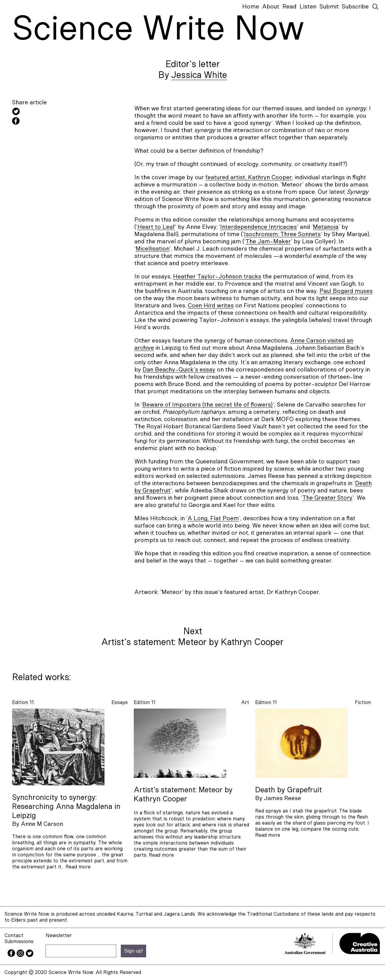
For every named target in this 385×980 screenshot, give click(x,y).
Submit (329, 7)
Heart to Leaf (156, 227)
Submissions (19, 941)
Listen (308, 7)
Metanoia (326, 227)
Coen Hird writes (211, 306)
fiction (363, 702)
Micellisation (152, 249)
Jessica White (199, 75)
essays (120, 702)
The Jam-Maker (268, 242)
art (245, 702)
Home (251, 7)
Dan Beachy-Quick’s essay (179, 370)
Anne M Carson (42, 824)
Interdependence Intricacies (258, 227)
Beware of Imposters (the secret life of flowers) (207, 405)
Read (289, 7)
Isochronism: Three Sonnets (282, 234)
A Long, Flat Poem (213, 518)
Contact (14, 935)
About (271, 7)
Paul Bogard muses (346, 291)
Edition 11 (23, 702)
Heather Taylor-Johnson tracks (217, 277)
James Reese (282, 798)
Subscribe (355, 7)
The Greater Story (327, 498)
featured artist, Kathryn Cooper (249, 177)
